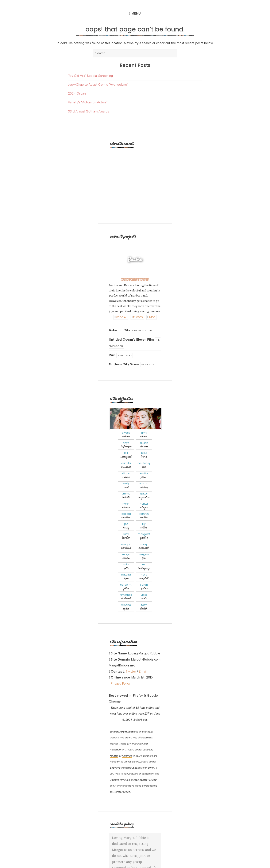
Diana (126, 475)
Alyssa (126, 435)
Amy (144, 435)
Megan (144, 556)
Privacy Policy (121, 684)
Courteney (144, 465)
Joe (126, 526)
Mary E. (126, 546)
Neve (144, 577)
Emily (126, 485)
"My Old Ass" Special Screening (90, 76)
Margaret (144, 536)
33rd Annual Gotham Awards (88, 111)
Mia (126, 567)
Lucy (126, 536)
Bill (126, 455)
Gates (144, 496)
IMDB (151, 317)
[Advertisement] (135, 179)
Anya (126, 445)
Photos (137, 317)
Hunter (144, 506)
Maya (126, 556)
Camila (126, 465)
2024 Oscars (77, 93)
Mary (144, 546)
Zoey (144, 607)
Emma (144, 485)
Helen (126, 506)
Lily (144, 526)
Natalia (126, 577)
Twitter (131, 672)
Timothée (126, 597)
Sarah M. (126, 587)
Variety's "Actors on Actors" (88, 102)
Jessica (126, 516)
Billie (144, 455)
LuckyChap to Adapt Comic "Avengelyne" (98, 85)
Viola (144, 597)
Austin (144, 445)
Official (121, 317)
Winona (126, 607)
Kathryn (144, 516)
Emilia (144, 475)
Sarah (144, 587)
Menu (136, 14)
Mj (144, 567)
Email (143, 672)
